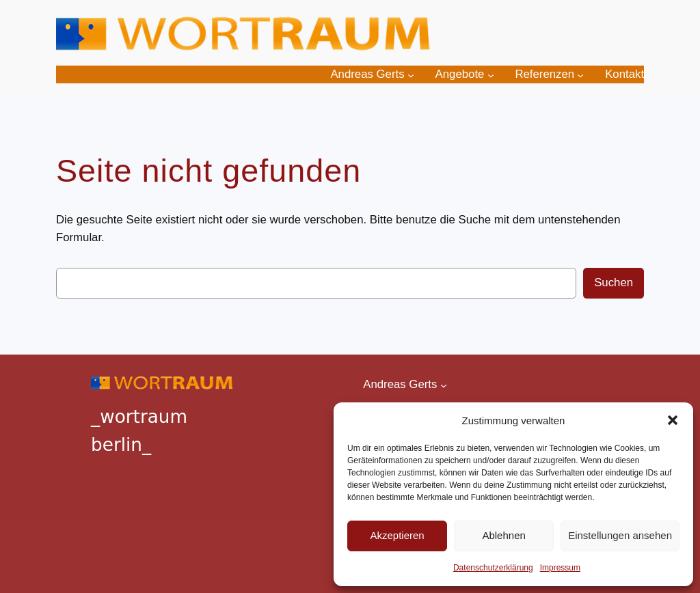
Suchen (614, 282)
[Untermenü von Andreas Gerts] (411, 74)
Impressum (560, 568)
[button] (673, 420)
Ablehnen (503, 535)
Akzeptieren (397, 535)
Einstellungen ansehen (620, 535)
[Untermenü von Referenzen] (580, 74)
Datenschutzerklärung (493, 568)
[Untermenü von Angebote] (491, 74)
